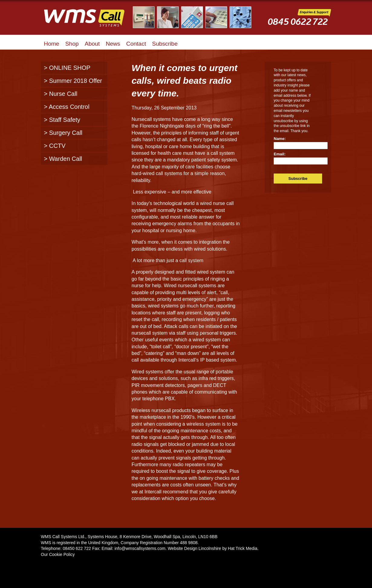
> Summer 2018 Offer (73, 81)
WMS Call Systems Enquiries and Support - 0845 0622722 (299, 22)
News (113, 44)
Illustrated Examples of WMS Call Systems (196, 17)
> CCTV (55, 146)
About (92, 44)
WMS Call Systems (89, 21)
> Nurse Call (61, 94)
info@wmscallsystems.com (140, 548)
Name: (280, 139)
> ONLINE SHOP (67, 68)
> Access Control (67, 107)
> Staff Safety (62, 120)
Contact (136, 44)
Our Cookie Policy (58, 554)
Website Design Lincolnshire (194, 548)
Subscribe (165, 44)
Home (52, 44)
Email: (280, 154)
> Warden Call (63, 159)
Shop (72, 44)
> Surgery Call (63, 133)
